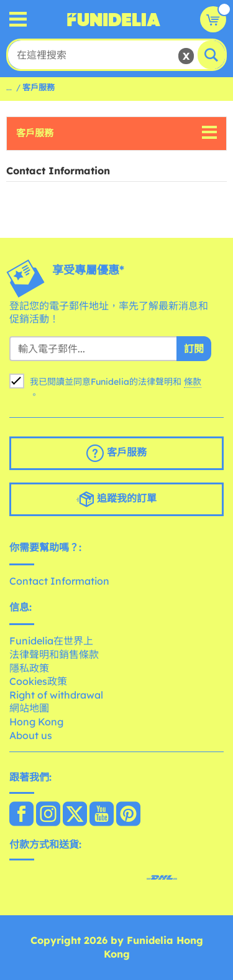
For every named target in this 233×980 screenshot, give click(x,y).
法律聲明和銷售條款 (54, 654)
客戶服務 (35, 133)
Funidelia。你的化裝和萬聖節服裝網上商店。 (114, 19)
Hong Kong (36, 722)
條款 (193, 382)
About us (31, 735)
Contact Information (59, 581)
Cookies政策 (38, 681)
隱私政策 (29, 668)
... (9, 87)
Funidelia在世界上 (51, 641)
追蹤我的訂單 (116, 499)
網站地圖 (29, 708)
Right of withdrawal (56, 695)
